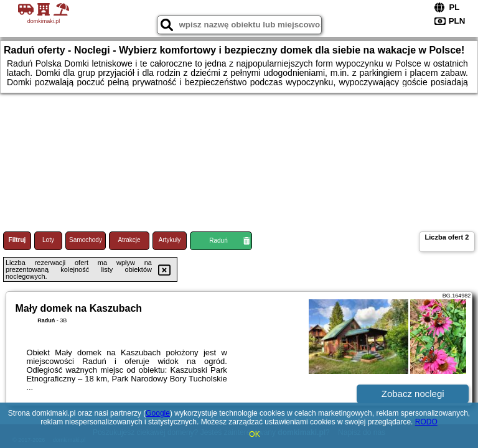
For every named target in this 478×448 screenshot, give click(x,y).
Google (158, 413)
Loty (48, 240)
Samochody (86, 240)
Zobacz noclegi (413, 394)
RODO (426, 422)
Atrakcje (129, 240)
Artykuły (170, 240)
